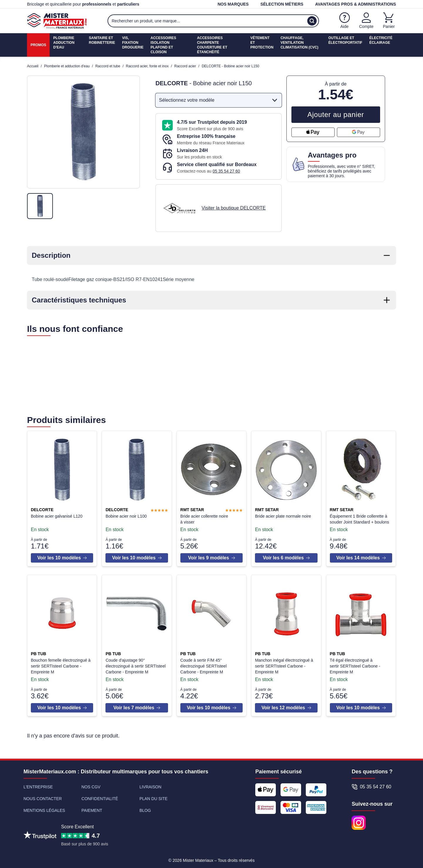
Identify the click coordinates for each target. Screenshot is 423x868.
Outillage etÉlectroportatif (345, 40)
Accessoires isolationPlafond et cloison (163, 45)
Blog (145, 808)
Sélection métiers (282, 4)
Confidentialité (100, 796)
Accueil (33, 66)
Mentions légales (44, 808)
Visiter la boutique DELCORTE (234, 208)
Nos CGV (91, 785)
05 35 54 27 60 (226, 171)
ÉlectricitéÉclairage (381, 40)
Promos (38, 45)
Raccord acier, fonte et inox (147, 66)
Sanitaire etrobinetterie (102, 40)
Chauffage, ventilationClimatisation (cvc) (299, 43)
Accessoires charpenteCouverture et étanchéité (212, 45)
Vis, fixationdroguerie (133, 43)
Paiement (92, 808)
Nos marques (233, 4)
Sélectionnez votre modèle (219, 100)
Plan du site (154, 796)
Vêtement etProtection (262, 43)
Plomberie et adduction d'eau (67, 66)
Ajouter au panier (336, 114)
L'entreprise (38, 785)
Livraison (151, 785)
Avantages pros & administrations (356, 4)
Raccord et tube (108, 66)
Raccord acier (185, 66)
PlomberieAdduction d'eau (64, 43)
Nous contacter (43, 796)
